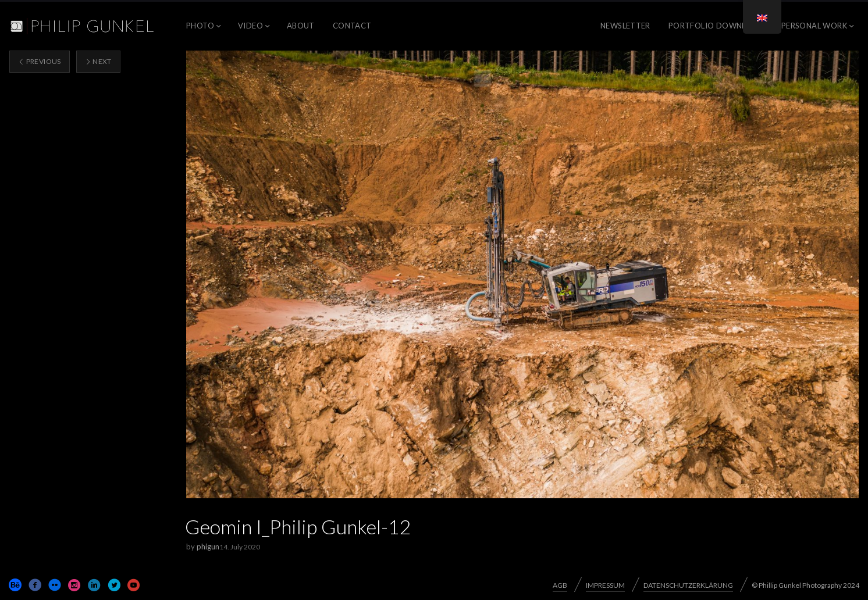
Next (98, 61)
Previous (40, 61)
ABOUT (301, 26)
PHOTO (200, 26)
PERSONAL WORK (814, 26)
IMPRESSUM (605, 585)
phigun (208, 547)
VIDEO (250, 26)
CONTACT (352, 26)
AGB (560, 585)
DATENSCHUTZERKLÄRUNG (688, 585)
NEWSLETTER (625, 26)
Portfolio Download (716, 26)
